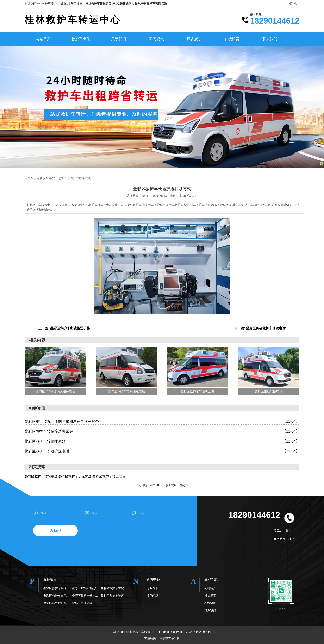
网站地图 (294, 4)
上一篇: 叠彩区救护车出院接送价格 (64, 328)
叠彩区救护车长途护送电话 (162, 451)
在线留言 (232, 39)
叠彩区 (207, 632)
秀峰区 (198, 632)
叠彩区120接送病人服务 (86, 588)
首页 (27, 178)
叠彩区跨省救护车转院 (58, 603)
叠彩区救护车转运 (112, 595)
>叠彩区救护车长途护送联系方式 (70, 178)
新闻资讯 (156, 39)
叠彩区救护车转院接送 (115, 588)
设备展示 (194, 39)
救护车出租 (81, 39)
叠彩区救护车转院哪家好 (162, 441)
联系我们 (270, 39)
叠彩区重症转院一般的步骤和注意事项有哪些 (162, 421)
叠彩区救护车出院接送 (58, 595)
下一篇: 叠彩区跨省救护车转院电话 (260, 328)
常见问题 (152, 595)
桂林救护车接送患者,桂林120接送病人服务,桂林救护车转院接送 (126, 4)
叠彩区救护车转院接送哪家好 (162, 431)
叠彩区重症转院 (82, 603)
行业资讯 (152, 588)
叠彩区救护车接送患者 (58, 588)
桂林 (190, 632)
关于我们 (119, 39)
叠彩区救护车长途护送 (86, 595)
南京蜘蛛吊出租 (170, 638)
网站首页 (43, 39)
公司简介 (210, 588)
